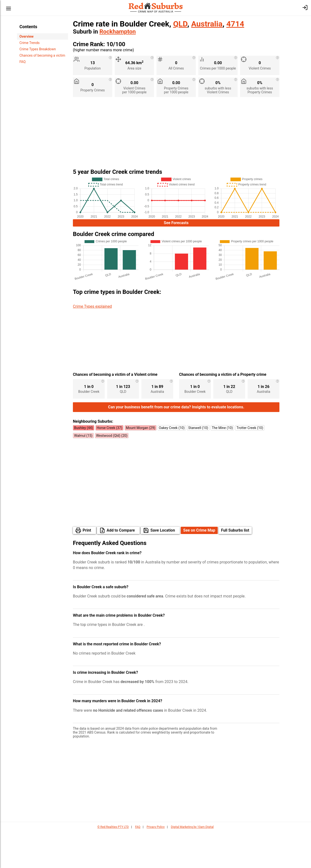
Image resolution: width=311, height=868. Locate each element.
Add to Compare (121, 566)
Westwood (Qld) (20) (112, 472)
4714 (235, 24)
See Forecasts (176, 223)
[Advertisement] (176, 135)
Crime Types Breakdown (38, 49)
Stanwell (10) (198, 464)
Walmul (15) (83, 472)
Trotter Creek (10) (250, 464)
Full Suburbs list (235, 566)
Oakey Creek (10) (172, 464)
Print (87, 566)
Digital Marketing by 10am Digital (192, 863)
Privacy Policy (155, 863)
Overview (26, 36)
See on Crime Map (199, 566)
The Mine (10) (222, 464)
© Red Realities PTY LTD (113, 863)
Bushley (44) (84, 464)
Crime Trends (30, 43)
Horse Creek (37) (109, 464)
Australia (207, 24)
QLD (180, 24)
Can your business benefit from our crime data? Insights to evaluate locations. (176, 443)
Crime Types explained (92, 306)
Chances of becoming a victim (42, 55)
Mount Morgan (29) (141, 464)
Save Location (163, 566)
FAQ (22, 62)
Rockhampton (118, 32)
